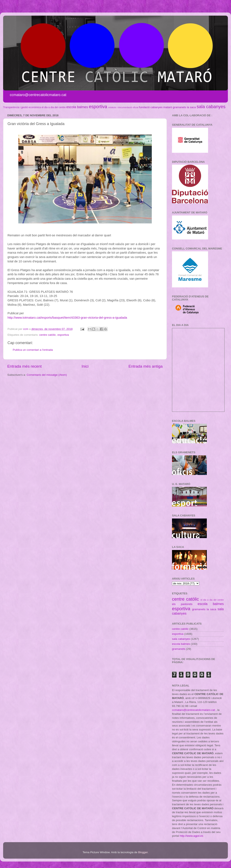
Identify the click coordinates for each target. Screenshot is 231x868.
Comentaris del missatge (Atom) (47, 375)
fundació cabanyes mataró (156, 107)
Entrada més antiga (146, 366)
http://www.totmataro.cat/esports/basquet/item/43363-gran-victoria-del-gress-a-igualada (67, 318)
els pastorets (182, 604)
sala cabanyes (211, 107)
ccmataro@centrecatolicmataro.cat (193, 710)
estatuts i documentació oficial (123, 107)
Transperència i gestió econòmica (22, 107)
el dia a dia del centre (53, 107)
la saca (191, 107)
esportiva (98, 107)
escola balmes (77, 107)
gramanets (180, 107)
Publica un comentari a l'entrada (33, 350)
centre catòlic (48, 335)
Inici (85, 366)
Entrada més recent (24, 366)
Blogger (143, 852)
